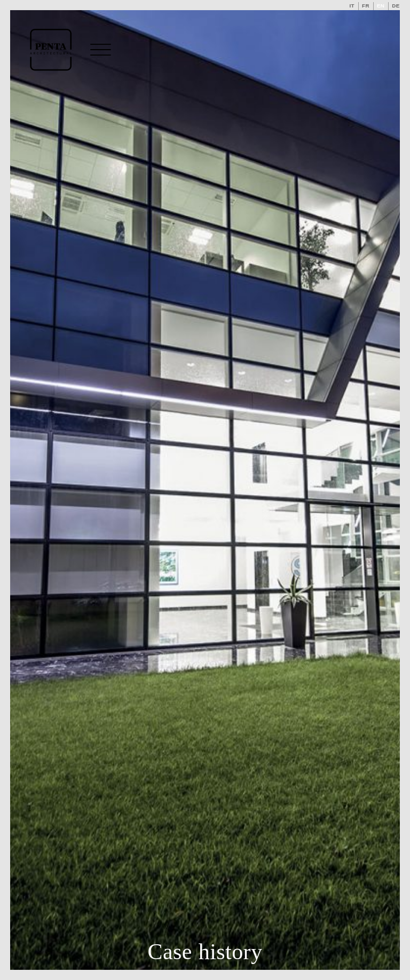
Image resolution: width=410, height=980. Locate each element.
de (396, 6)
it (352, 6)
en (381, 6)
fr (366, 6)
